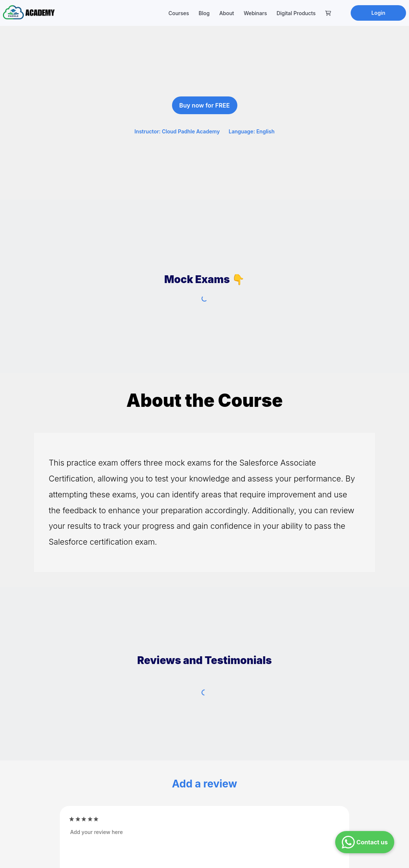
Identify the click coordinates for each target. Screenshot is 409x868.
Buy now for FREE (205, 105)
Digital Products (296, 13)
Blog (204, 13)
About (227, 13)
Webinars (255, 13)
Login (378, 13)
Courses (179, 13)
